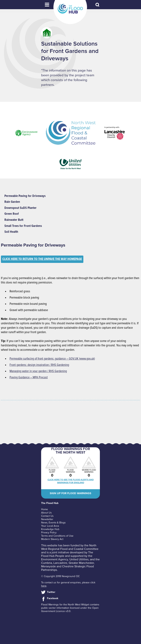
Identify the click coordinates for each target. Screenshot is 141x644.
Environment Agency (55, 560)
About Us (46, 513)
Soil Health (11, 232)
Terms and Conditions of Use (58, 536)
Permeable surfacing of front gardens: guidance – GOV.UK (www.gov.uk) (53, 359)
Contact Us (47, 517)
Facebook (53, 599)
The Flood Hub (70, 9)
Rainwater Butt (14, 220)
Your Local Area (50, 526)
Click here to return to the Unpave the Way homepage (44, 260)
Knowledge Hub (50, 530)
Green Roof (12, 214)
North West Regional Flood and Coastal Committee (70, 548)
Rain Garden (13, 202)
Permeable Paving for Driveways (26, 196)
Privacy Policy (49, 533)
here (44, 586)
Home (45, 510)
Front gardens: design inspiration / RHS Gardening (40, 366)
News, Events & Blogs (54, 523)
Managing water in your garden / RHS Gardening (39, 372)
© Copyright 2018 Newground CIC (60, 577)
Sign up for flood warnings (70, 494)
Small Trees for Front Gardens (24, 226)
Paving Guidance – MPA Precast (29, 378)
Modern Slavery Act (52, 540)
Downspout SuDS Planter (21, 208)
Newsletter (47, 520)
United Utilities (79, 560)
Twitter (51, 593)
